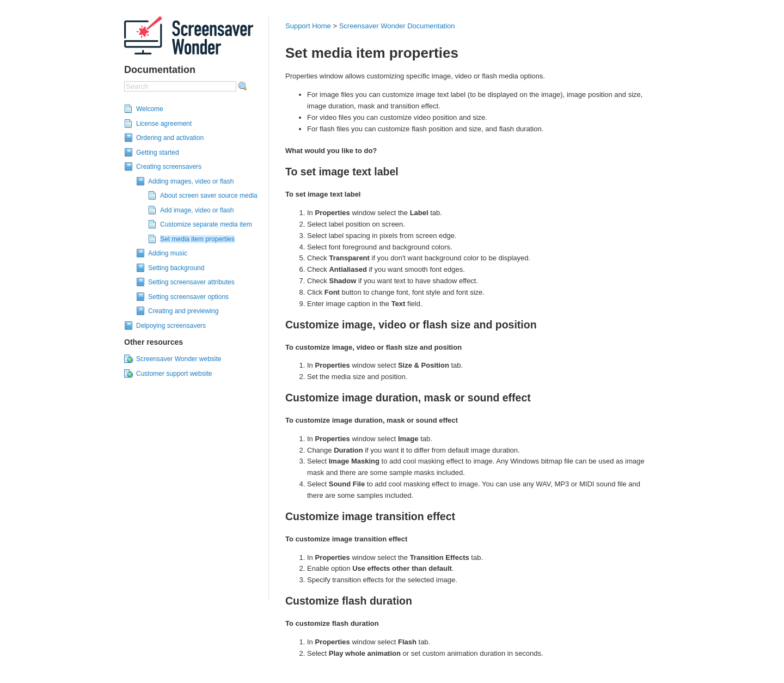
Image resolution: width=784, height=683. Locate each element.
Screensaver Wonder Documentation (397, 26)
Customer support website (174, 374)
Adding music (168, 253)
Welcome (150, 109)
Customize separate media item (206, 224)
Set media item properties (197, 239)
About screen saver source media (209, 196)
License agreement (164, 124)
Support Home (308, 26)
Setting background (176, 268)
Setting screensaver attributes (191, 282)
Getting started (158, 153)
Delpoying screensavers (171, 326)
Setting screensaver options (188, 297)
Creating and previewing (183, 311)
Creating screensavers (169, 167)
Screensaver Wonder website (179, 359)
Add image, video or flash (197, 210)
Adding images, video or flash (191, 181)
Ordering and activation (170, 138)
